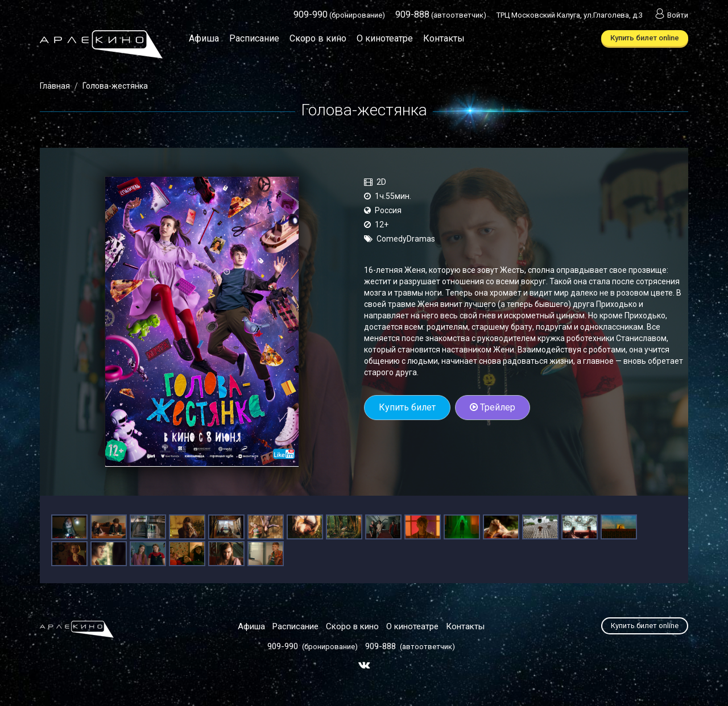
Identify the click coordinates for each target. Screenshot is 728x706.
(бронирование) (339, 15)
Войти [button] (671, 15)
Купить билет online (645, 38)
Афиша (204, 38)
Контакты (444, 38)
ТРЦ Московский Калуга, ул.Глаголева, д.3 (570, 15)
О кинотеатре (385, 38)
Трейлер (493, 407)
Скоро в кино (318, 38)
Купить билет (407, 407)
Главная (55, 86)
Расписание (254, 38)
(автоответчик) (441, 15)
